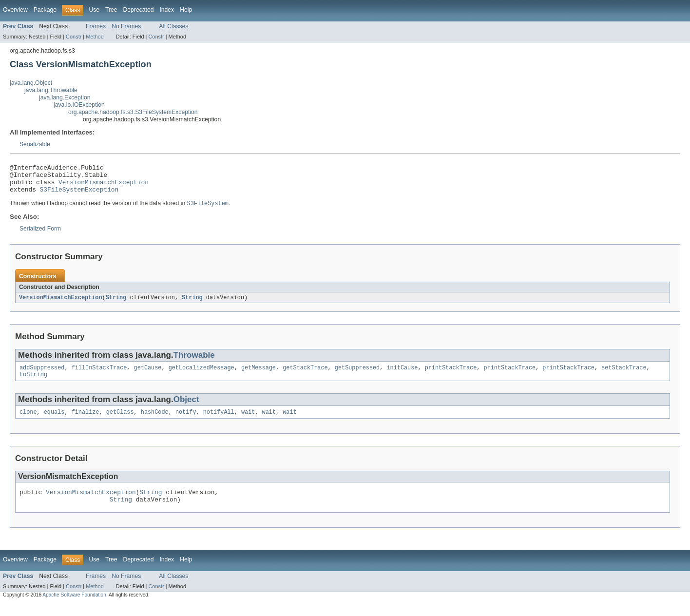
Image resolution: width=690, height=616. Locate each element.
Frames (96, 26)
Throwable (194, 362)
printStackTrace (451, 375)
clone (28, 422)
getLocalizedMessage (201, 375)
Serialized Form (40, 235)
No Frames (126, 26)
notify (186, 422)
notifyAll (219, 422)
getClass (120, 422)
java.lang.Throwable (51, 90)
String (116, 304)
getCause (148, 375)
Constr (74, 37)
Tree (111, 10)
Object (186, 408)
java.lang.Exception (65, 97)
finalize (86, 422)
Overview (15, 10)
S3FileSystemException (79, 195)
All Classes (173, 26)
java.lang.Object (31, 83)
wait (248, 422)
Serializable (35, 144)
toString (33, 383)
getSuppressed (357, 375)
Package (45, 10)
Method (95, 37)
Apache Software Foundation (74, 607)
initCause (402, 375)
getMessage (259, 375)
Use (94, 10)
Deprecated (139, 10)
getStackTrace (305, 375)
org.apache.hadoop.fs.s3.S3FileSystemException (133, 112)
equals (54, 422)
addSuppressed (42, 375)
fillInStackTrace (99, 375)
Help (186, 10)
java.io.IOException (79, 105)
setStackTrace (624, 375)
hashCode (155, 422)
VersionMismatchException (104, 186)
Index (167, 10)
